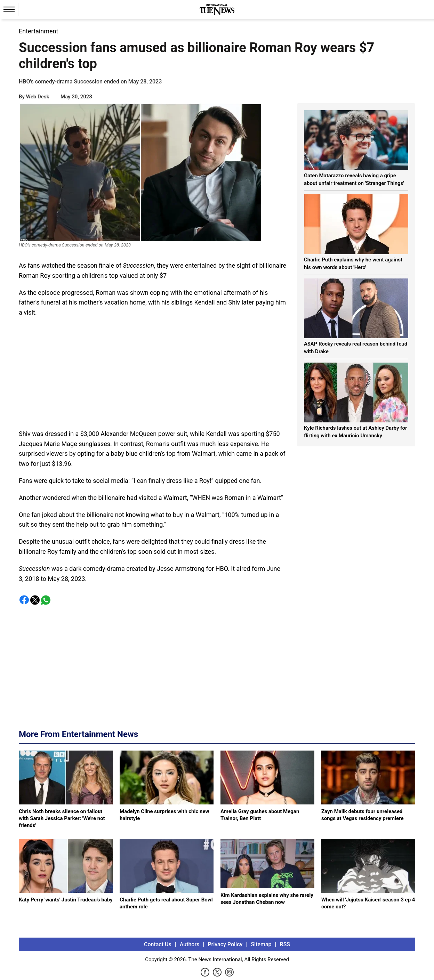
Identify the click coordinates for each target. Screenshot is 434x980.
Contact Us (158, 944)
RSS (285, 944)
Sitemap (261, 944)
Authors (190, 944)
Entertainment (38, 31)
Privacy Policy (225, 944)
